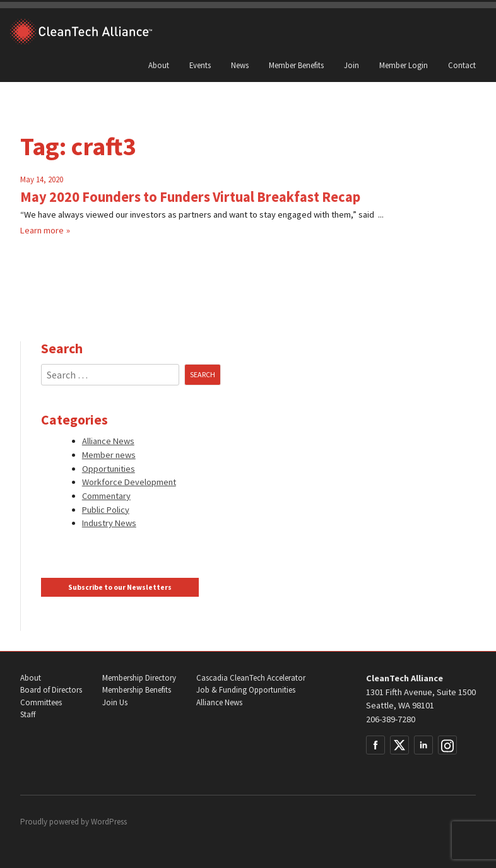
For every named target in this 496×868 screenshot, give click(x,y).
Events (200, 65)
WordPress (109, 822)
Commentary (106, 496)
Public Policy (106, 510)
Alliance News (108, 441)
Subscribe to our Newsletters (120, 587)
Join (351, 65)
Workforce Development (129, 482)
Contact (462, 65)
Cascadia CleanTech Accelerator (251, 678)
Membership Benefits (137, 690)
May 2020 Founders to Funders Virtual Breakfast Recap (190, 197)
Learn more (42, 230)
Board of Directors (51, 690)
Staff (28, 714)
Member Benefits (296, 65)
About (159, 65)
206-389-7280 (391, 719)
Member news (109, 455)
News (240, 65)
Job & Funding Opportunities (246, 690)
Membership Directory (139, 678)
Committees (41, 702)
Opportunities (109, 469)
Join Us (115, 702)
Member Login (404, 65)
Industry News (109, 523)
